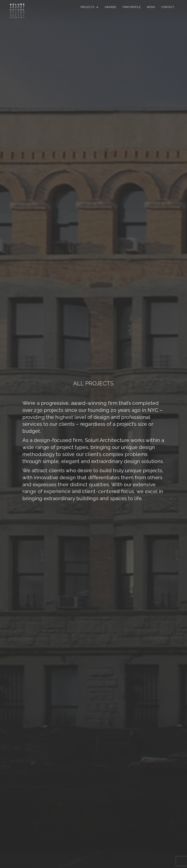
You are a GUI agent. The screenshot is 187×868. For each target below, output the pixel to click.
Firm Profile (132, 7)
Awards (110, 7)
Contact (168, 7)
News (151, 7)
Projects (90, 7)
